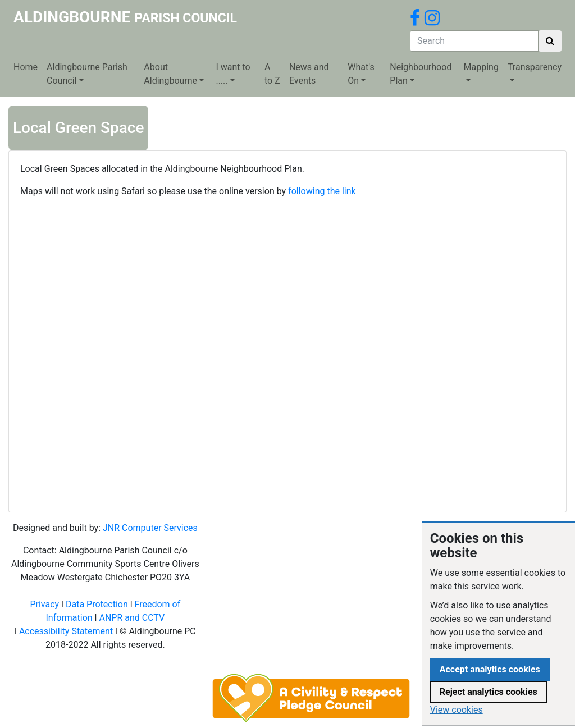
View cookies (457, 710)
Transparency (535, 67)
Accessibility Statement (66, 631)
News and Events (309, 74)
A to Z (272, 74)
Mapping (481, 67)
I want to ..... (233, 74)
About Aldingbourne (170, 74)
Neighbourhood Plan (421, 74)
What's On (361, 74)
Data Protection (97, 604)
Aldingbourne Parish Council (87, 74)
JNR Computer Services (150, 528)
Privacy (44, 604)
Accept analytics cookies (490, 669)
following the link (322, 191)
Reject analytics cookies (489, 692)
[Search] (474, 41)
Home (26, 67)
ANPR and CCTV (132, 618)
